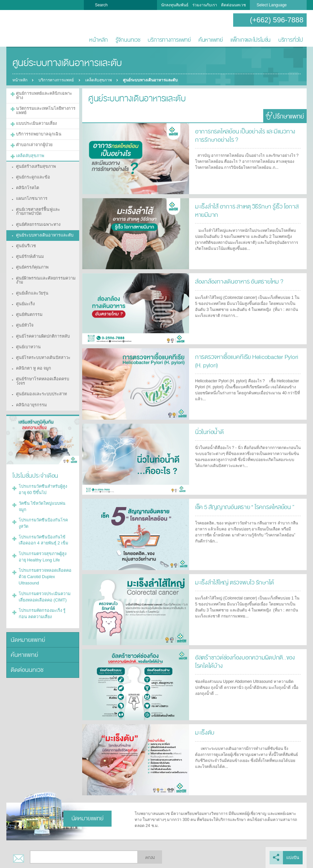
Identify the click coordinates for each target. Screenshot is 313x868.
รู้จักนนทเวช (128, 40)
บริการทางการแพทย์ (169, 40)
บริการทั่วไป (291, 40)
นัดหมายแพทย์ (27, 597)
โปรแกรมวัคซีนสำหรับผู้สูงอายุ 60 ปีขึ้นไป (45, 466)
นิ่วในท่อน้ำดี (208, 431)
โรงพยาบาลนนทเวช (28, 29)
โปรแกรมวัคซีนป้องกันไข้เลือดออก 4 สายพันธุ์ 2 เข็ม (44, 502)
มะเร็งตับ (204, 732)
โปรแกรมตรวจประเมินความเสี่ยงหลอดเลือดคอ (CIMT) (43, 556)
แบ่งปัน (293, 857)
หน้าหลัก (99, 40)
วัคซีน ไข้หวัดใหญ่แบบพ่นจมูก (45, 479)
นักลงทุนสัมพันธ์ (175, 5)
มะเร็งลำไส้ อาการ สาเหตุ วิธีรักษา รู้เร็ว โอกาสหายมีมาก (244, 210)
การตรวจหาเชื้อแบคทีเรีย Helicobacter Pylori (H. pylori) (248, 360)
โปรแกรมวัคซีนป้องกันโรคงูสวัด (46, 489)
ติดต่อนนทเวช (233, 5)
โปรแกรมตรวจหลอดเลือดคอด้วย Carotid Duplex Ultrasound (43, 537)
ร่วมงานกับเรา (205, 5)
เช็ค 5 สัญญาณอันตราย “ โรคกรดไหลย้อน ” (243, 507)
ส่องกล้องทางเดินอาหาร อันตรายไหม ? (237, 281)
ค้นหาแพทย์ (211, 40)
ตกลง (150, 857)
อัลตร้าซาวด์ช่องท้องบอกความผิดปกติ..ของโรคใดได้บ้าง (246, 661)
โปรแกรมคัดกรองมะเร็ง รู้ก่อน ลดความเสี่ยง (44, 572)
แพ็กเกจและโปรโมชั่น (251, 40)
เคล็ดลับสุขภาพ (100, 80)
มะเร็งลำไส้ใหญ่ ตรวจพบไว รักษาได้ (232, 582)
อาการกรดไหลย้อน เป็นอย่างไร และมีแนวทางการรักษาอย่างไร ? (246, 135)
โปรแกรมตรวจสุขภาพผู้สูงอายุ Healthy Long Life (44, 518)
